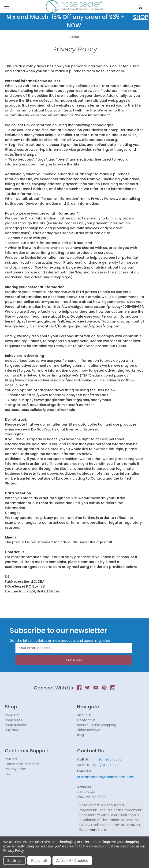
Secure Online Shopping (97, 725)
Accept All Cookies (72, 861)
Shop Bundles (16, 725)
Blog (80, 735)
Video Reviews (89, 730)
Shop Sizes (13, 720)
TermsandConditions (22, 764)
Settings (14, 861)
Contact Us (86, 720)
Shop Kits (12, 715)
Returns (11, 759)
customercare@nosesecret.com (106, 777)
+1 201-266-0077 (108, 759)
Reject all (39, 861)
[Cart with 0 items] (140, 7)
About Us (84, 715)
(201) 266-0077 (106, 765)
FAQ (8, 774)
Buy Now (12, 730)
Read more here (93, 830)
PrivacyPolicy (15, 769)
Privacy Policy (13, 850)
